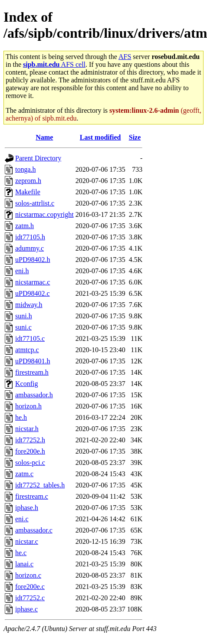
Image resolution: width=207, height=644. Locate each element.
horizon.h (28, 406)
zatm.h (25, 226)
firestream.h (32, 372)
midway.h (29, 305)
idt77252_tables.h (40, 485)
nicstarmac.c (33, 282)
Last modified (100, 137)
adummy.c (30, 248)
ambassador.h (34, 395)
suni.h (24, 316)
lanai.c (24, 564)
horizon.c (28, 575)
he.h (21, 417)
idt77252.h (30, 440)
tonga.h (26, 169)
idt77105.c (30, 338)
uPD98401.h (33, 361)
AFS (125, 57)
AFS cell (54, 64)
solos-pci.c (30, 463)
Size (135, 137)
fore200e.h (30, 451)
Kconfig (26, 384)
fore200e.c (30, 587)
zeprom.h (28, 181)
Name (44, 137)
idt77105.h (30, 237)
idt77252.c (30, 598)
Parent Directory (38, 158)
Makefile (28, 192)
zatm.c (24, 474)
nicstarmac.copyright (44, 214)
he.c (21, 553)
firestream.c (32, 496)
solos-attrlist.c (35, 203)
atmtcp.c (27, 350)
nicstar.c (27, 541)
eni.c (22, 519)
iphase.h (27, 508)
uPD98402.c (33, 293)
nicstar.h (27, 429)
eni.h (22, 271)
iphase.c (26, 609)
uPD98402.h (33, 260)
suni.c (23, 327)
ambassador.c (34, 530)
